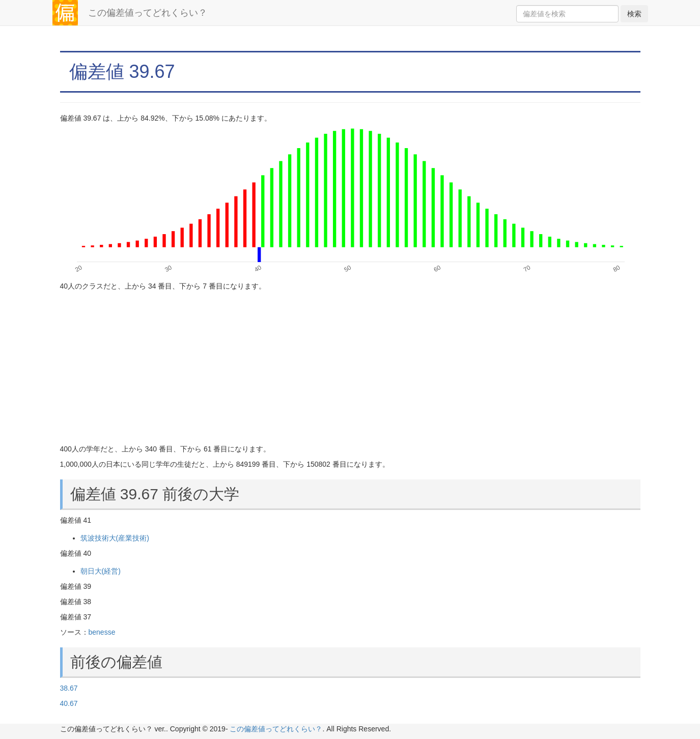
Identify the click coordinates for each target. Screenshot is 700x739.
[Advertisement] (350, 367)
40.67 (69, 703)
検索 (634, 14)
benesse (102, 632)
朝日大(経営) (101, 571)
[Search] (567, 14)
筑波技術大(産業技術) (115, 538)
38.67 (69, 688)
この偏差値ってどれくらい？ (148, 13)
